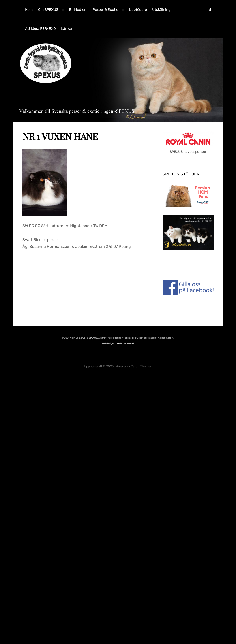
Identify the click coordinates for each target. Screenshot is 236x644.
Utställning (161, 10)
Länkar (67, 29)
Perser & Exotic (105, 10)
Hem (29, 10)
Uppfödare (138, 10)
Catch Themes (141, 366)
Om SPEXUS (48, 10)
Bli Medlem (78, 10)
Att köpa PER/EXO (40, 29)
